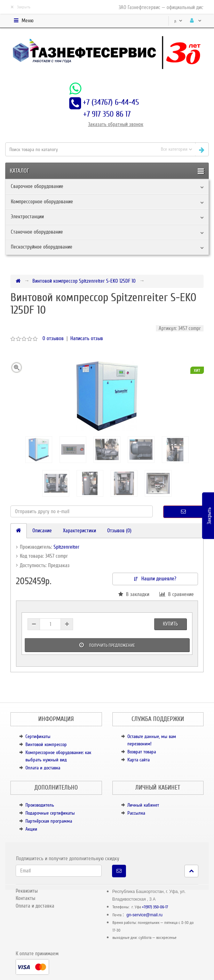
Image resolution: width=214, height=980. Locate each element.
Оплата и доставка (43, 768)
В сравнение (177, 594)
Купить (170, 624)
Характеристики (80, 531)
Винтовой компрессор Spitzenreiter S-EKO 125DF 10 (84, 281)
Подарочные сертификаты (50, 813)
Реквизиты (27, 891)
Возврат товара (142, 752)
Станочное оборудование (37, 232)
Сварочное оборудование (37, 186)
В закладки (134, 594)
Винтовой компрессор (46, 744)
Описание (42, 531)
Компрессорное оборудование (42, 202)
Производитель (40, 805)
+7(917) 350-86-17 (155, 907)
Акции (31, 829)
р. (178, 21)
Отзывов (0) (119, 531)
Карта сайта (138, 760)
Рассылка (136, 813)
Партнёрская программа (49, 821)
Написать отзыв (87, 338)
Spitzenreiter (66, 547)
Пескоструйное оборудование (42, 247)
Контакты (25, 898)
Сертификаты (38, 736)
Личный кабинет (143, 805)
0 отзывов (53, 338)
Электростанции (27, 217)
